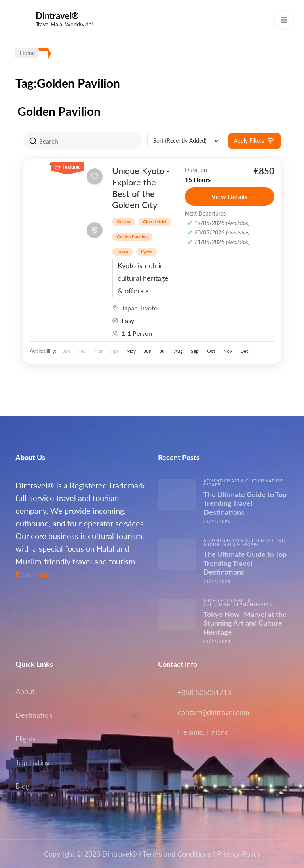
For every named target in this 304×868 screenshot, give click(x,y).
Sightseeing (257, 605)
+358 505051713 (204, 692)
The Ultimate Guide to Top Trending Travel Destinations (245, 503)
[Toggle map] (95, 230)
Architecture (221, 601)
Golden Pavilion (132, 237)
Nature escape (241, 545)
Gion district (155, 222)
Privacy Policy (239, 854)
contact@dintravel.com (214, 712)
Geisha (123, 222)
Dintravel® (57, 16)
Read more (34, 574)
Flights (26, 739)
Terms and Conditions (177, 854)
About (25, 691)
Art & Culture (248, 481)
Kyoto (147, 252)
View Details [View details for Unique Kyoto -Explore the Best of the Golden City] (229, 196)
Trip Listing (32, 762)
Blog (22, 786)
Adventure (217, 481)
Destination (34, 715)
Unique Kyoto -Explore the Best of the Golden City (141, 188)
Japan (123, 252)
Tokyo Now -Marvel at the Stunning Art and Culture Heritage (245, 623)
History (233, 605)
